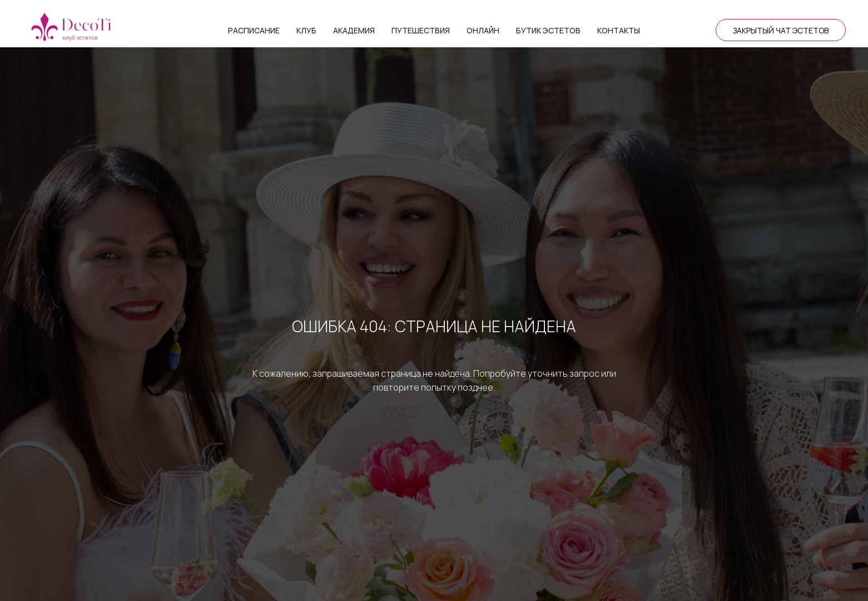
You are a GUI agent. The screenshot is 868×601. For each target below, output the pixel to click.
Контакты (619, 30)
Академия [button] (354, 30)
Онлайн (483, 30)
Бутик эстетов (548, 30)
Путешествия (421, 30)
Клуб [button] (306, 30)
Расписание (254, 30)
